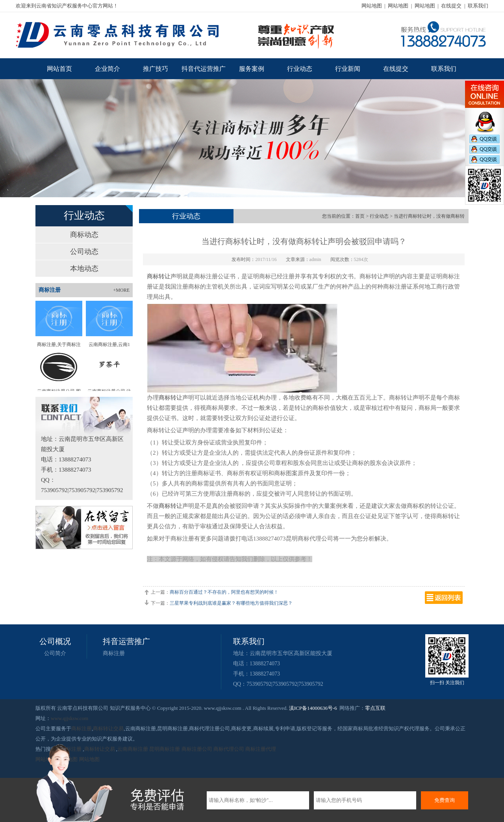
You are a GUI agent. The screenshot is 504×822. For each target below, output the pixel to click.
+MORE (121, 290)
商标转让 (159, 276)
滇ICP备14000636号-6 (313, 708)
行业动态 (300, 69)
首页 (360, 216)
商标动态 (84, 235)
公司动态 (84, 252)
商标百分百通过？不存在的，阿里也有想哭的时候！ (224, 592)
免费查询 (445, 800)
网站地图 (372, 6)
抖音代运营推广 (204, 69)
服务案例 (252, 69)
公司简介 (55, 653)
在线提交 (451, 6)
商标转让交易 (108, 729)
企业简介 (107, 69)
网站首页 (59, 69)
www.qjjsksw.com (69, 718)
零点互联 (375, 708)
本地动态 (84, 268)
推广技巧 (156, 69)
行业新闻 (348, 69)
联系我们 (478, 6)
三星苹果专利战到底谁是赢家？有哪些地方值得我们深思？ (231, 603)
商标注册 (114, 653)
